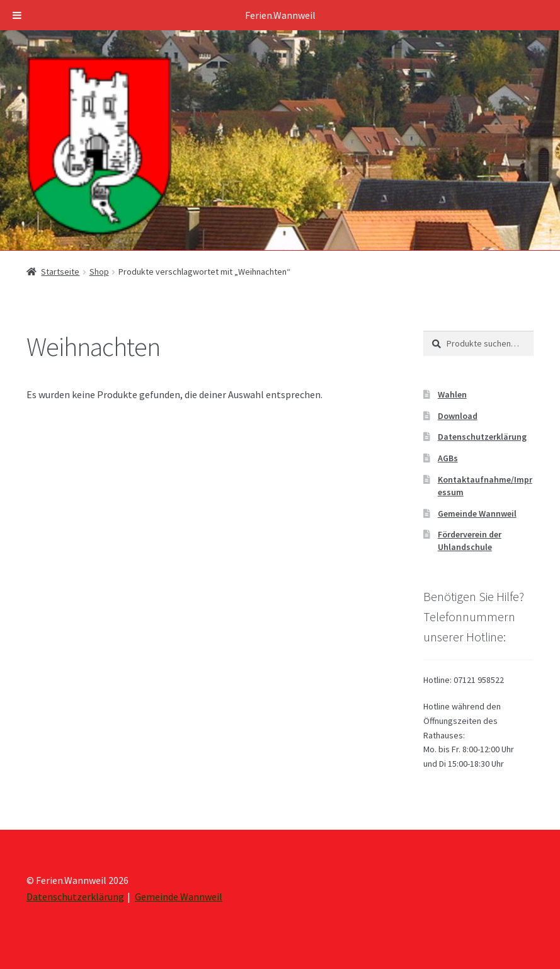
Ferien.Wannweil (280, 15)
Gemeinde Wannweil (477, 513)
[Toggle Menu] (17, 15)
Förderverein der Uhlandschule (470, 541)
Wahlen (452, 394)
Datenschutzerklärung (482, 437)
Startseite (60, 272)
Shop (99, 272)
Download (458, 416)
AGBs (448, 458)
